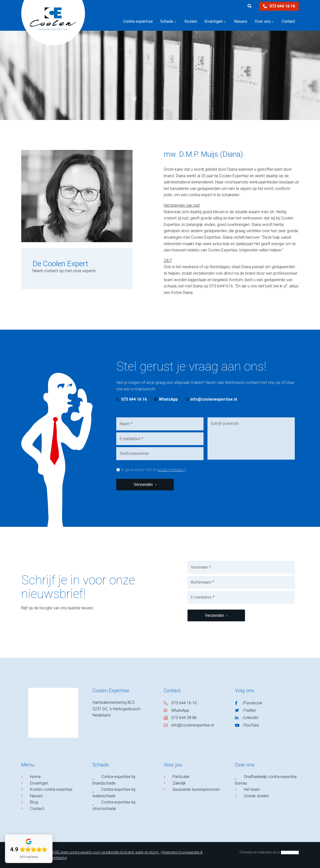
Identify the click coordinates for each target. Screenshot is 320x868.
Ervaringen (39, 783)
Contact (37, 809)
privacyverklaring (172, 470)
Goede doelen (256, 796)
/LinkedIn (250, 718)
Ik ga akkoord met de (153, 470)
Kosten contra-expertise (51, 789)
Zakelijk (179, 783)
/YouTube (251, 725)
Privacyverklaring (53, 858)
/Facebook (252, 703)
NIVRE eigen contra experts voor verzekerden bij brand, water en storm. (105, 852)
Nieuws (36, 796)
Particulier (181, 777)
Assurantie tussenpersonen (196, 789)
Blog (34, 802)
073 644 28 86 (184, 718)
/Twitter (249, 710)
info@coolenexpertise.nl (211, 399)
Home (35, 777)
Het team (252, 789)
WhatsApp (166, 399)
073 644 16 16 (279, 6)
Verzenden (143, 484)
